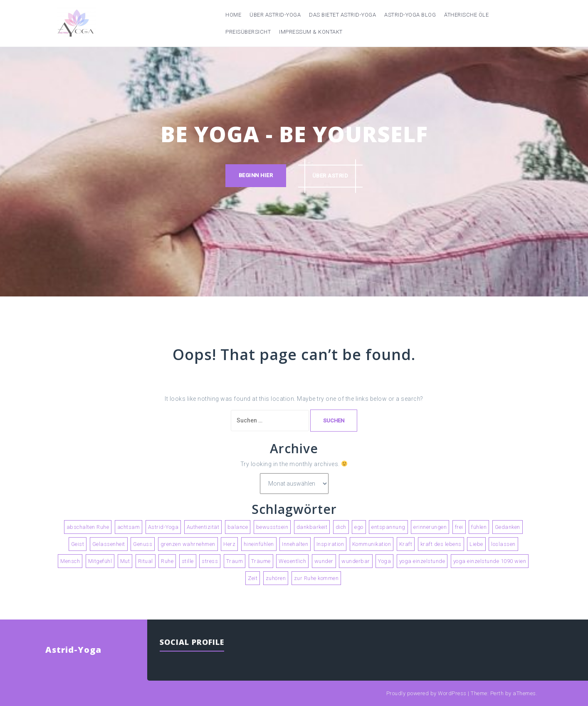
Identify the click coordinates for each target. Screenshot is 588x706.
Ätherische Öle (466, 15)
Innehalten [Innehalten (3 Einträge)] (295, 544)
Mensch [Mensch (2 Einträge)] (70, 561)
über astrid (331, 176)
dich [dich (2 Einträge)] (341, 527)
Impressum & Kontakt (311, 32)
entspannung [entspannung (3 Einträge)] (388, 527)
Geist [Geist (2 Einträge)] (78, 544)
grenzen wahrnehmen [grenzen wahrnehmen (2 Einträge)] (188, 544)
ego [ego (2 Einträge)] (359, 527)
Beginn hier (256, 176)
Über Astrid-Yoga (275, 15)
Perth (497, 693)
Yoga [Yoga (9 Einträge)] (384, 561)
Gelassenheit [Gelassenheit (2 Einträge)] (109, 544)
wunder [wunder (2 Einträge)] (324, 561)
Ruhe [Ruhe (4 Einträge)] (167, 561)
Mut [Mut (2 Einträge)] (125, 561)
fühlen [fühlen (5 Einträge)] (479, 527)
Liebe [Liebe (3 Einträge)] (476, 544)
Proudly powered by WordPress (426, 693)
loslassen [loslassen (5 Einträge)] (503, 544)
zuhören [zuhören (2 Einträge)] (276, 578)
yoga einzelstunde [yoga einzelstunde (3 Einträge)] (422, 561)
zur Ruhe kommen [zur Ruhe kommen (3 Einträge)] (316, 578)
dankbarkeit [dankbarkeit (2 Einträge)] (312, 527)
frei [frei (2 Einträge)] (459, 527)
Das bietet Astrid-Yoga (342, 15)
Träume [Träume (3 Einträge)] (261, 561)
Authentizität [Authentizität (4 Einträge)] (203, 527)
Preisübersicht (248, 32)
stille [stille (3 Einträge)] (188, 561)
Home (233, 15)
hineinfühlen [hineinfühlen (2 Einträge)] (259, 544)
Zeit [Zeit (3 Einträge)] (253, 578)
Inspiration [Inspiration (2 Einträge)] (330, 544)
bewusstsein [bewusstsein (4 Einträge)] (272, 527)
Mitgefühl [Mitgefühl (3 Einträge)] (100, 561)
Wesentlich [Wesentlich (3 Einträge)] (292, 561)
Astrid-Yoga (73, 650)
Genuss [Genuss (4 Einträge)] (143, 544)
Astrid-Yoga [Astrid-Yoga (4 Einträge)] (163, 527)
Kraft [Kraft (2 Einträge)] (406, 544)
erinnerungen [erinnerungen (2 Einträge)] (430, 527)
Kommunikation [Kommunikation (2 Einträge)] (372, 544)
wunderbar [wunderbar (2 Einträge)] (356, 561)
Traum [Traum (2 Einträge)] (235, 561)
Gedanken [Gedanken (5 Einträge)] (508, 527)
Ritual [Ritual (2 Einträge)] (146, 561)
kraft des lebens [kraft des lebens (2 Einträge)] (441, 544)
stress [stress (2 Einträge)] (210, 561)
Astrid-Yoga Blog (410, 15)
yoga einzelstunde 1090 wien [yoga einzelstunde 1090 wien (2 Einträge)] (490, 561)
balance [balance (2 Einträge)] (238, 527)
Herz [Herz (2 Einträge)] (229, 544)
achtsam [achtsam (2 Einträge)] (129, 527)
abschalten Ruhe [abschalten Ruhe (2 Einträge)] (88, 527)
